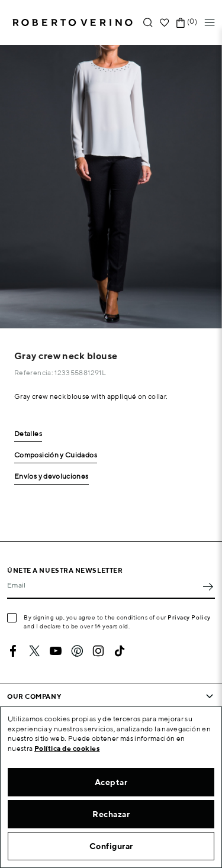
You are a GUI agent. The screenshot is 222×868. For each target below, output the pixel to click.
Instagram (98, 651)
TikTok (120, 651)
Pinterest (77, 651)
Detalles (28, 434)
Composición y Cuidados (56, 455)
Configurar (111, 846)
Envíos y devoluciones (52, 477)
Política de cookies (67, 748)
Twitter (34, 651)
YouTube (56, 651)
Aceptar (111, 782)
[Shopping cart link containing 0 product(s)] (181, 23)
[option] (111, 187)
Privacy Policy (189, 617)
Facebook (13, 651)
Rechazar (111, 814)
